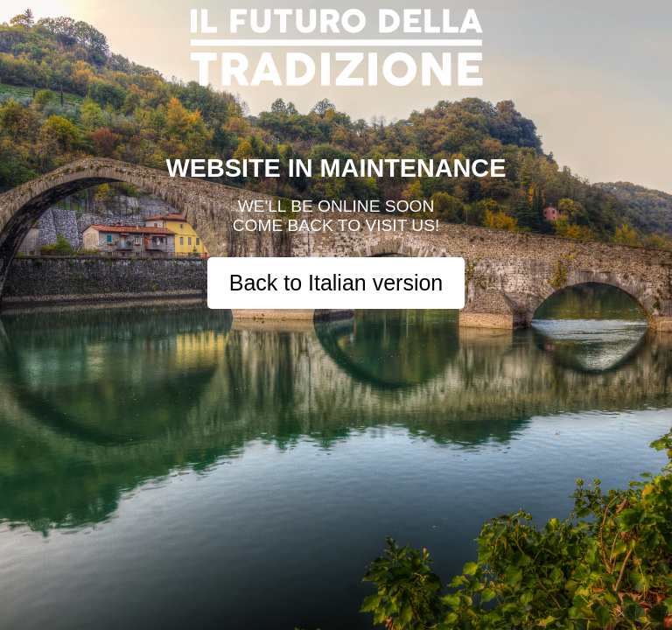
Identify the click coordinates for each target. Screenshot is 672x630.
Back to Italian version (336, 283)
